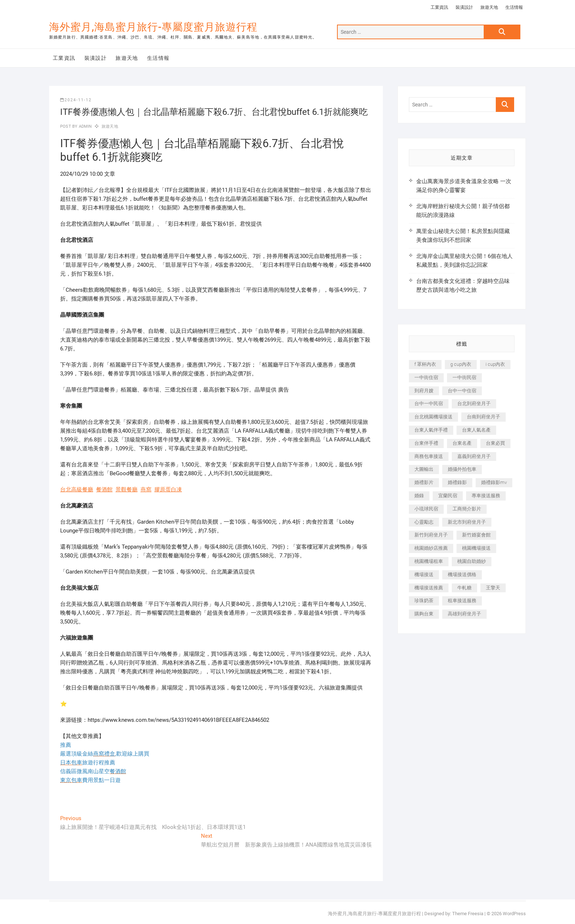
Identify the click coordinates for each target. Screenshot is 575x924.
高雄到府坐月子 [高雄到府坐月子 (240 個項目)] (464, 614)
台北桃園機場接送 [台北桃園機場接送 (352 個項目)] (433, 417)
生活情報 (514, 7)
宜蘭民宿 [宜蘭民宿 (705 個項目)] (448, 496)
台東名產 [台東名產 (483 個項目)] (462, 443)
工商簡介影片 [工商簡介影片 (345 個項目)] (467, 509)
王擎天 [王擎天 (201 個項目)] (493, 588)
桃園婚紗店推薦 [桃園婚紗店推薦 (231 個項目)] (431, 548)
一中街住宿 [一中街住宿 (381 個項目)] (426, 377)
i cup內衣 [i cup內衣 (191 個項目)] (495, 364)
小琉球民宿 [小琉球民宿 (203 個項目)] (426, 509)
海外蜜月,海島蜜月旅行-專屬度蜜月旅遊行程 (153, 27)
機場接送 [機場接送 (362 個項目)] (424, 574)
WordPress (514, 914)
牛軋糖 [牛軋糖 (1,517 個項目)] (464, 588)
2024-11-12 (76, 100)
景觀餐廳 (127, 490)
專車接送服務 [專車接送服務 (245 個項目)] (486, 496)
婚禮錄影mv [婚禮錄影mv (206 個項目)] (494, 482)
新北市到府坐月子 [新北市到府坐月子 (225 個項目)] (467, 522)
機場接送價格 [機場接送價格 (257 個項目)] (462, 574)
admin (85, 126)
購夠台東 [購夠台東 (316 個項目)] (424, 614)
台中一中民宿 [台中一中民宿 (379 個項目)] (429, 403)
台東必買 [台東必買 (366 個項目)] (495, 443)
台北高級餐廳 (77, 490)
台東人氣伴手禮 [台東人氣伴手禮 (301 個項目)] (431, 430)
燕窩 (146, 490)
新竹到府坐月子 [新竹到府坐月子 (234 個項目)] (431, 535)
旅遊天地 (489, 7)
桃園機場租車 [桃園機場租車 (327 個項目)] (429, 561)
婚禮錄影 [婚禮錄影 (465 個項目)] (457, 482)
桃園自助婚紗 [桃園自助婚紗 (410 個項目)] (472, 561)
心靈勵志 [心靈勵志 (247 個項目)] (424, 522)
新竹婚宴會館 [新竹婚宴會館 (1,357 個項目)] (476, 535)
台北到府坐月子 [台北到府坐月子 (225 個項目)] (474, 403)
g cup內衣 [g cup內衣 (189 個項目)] (461, 364)
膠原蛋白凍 (168, 490)
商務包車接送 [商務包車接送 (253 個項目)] (429, 456)
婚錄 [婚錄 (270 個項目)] (419, 496)
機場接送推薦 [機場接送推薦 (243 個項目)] (429, 588)
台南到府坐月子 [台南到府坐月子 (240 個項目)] (484, 417)
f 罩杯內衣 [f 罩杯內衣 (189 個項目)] (425, 364)
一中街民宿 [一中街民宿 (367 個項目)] (464, 377)
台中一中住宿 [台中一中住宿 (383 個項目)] (462, 391)
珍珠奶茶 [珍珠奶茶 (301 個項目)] (424, 601)
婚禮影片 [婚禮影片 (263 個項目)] (424, 482)
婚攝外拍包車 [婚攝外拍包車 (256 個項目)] (462, 469)
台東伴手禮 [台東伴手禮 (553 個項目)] (426, 443)
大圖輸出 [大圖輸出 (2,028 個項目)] (424, 469)
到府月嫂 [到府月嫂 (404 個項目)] (424, 391)
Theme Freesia (468, 914)
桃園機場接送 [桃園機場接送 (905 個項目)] (476, 548)
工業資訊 (439, 7)
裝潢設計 (464, 7)
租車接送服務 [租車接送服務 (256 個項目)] (462, 601)
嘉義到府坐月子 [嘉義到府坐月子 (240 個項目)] (474, 456)
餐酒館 (104, 490)
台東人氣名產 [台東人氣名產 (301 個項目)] (476, 430)
